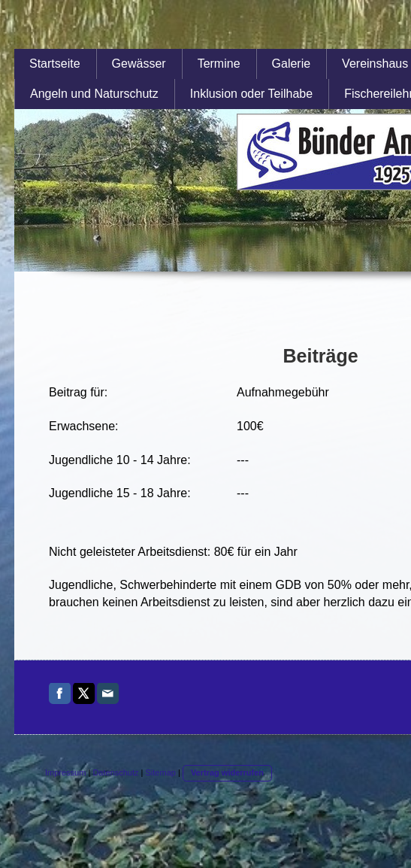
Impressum (65, 772)
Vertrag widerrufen (227, 772)
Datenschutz (115, 772)
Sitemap (161, 772)
